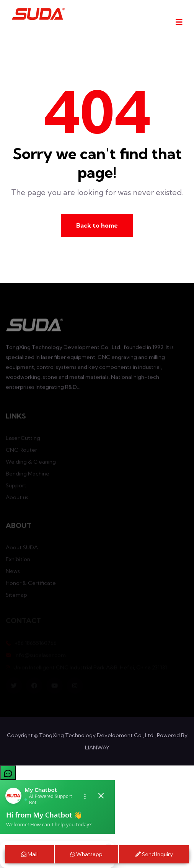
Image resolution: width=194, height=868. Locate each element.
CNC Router (21, 451)
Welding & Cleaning (31, 463)
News (13, 573)
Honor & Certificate (31, 585)
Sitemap (16, 596)
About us (17, 499)
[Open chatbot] (8, 773)
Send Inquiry (154, 854)
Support (16, 487)
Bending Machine (28, 475)
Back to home (97, 225)
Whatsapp (86, 854)
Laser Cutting (23, 440)
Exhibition (18, 561)
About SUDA (22, 549)
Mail (29, 854)
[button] (97, 773)
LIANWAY (97, 747)
